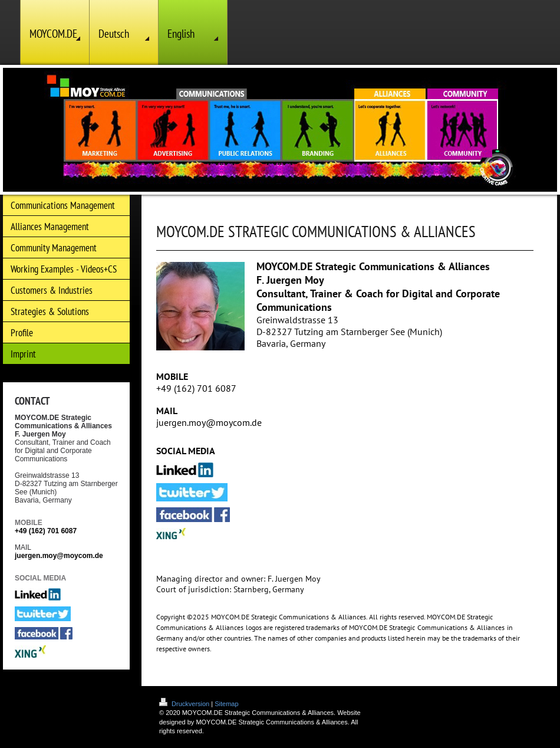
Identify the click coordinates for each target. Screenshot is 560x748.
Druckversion (185, 704)
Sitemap (226, 704)
